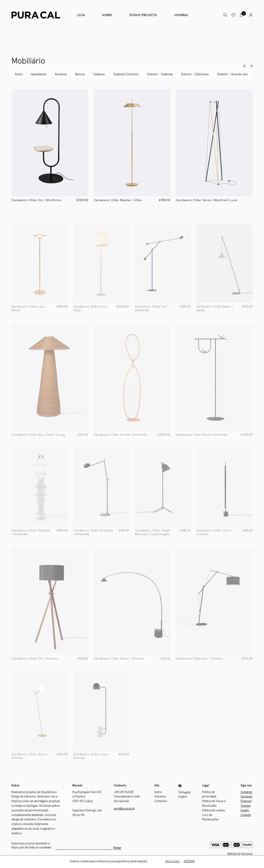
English (183, 797)
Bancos (80, 74)
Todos (19, 74)
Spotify (245, 811)
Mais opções (172, 861)
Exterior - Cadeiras (160, 74)
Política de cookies (214, 811)
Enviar (117, 848)
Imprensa (160, 797)
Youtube (246, 806)
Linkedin (246, 815)
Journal (181, 15)
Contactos (161, 801)
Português (185, 792)
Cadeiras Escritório (126, 74)
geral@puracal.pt (124, 809)
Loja (81, 15)
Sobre (107, 15)
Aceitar (189, 861)
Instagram (247, 792)
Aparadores (39, 74)
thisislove (247, 854)
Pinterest (246, 801)
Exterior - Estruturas (195, 74)
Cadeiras (99, 74)
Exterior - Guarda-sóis (232, 74)
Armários (61, 74)
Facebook (246, 797)
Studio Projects (143, 15)
